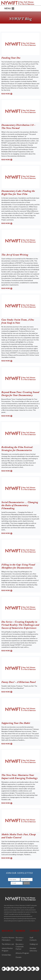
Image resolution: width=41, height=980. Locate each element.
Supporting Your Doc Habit (16, 723)
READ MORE (6, 94)
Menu (9, 9)
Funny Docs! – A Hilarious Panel (19, 682)
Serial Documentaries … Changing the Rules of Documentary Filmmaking (20, 506)
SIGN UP (27, 883)
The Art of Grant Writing (15, 255)
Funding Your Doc (11, 58)
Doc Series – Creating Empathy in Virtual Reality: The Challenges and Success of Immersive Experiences (20, 625)
